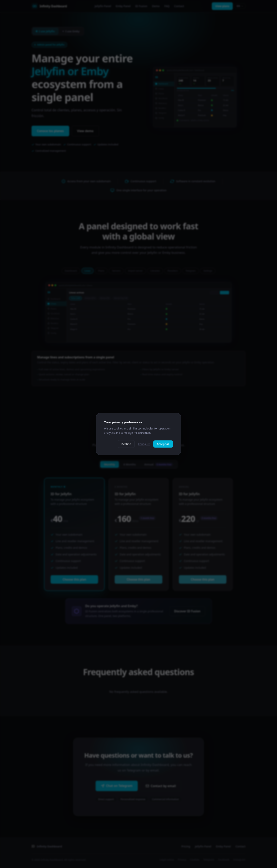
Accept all (163, 444)
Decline (126, 444)
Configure (144, 444)
